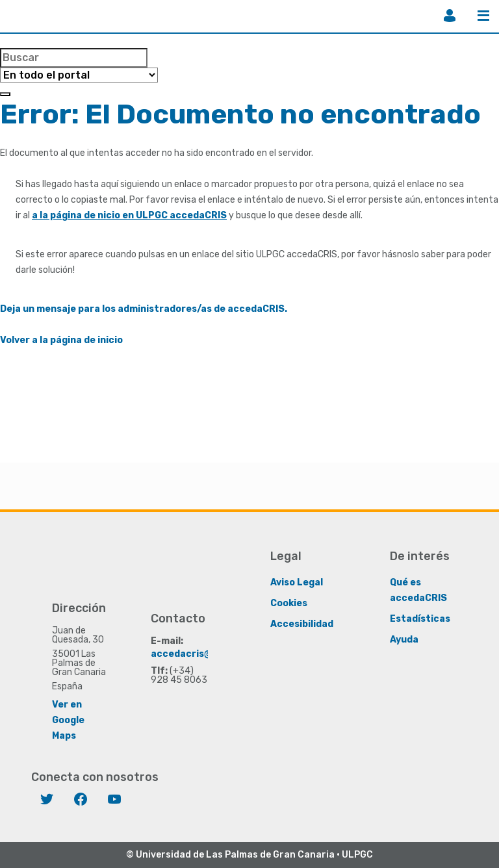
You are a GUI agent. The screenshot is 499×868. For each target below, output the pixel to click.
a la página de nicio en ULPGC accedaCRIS (129, 215)
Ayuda (404, 639)
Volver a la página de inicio (61, 340)
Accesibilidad (302, 623)
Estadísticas (420, 618)
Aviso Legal (297, 582)
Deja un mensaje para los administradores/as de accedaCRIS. (144, 309)
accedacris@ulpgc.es (201, 653)
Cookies (289, 603)
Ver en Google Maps (68, 720)
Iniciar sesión (450, 16)
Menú (483, 16)
